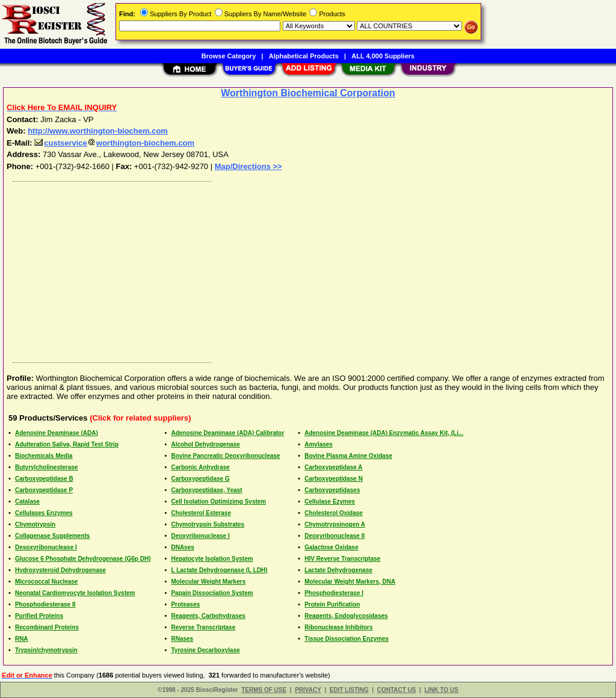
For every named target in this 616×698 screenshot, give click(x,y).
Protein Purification (332, 604)
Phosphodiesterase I (334, 593)
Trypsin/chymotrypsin (46, 650)
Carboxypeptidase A (333, 467)
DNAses (182, 547)
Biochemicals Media (44, 456)
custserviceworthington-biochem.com (114, 143)
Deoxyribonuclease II (334, 536)
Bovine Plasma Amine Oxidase (348, 456)
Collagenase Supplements (52, 536)
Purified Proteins (39, 616)
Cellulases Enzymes (44, 513)
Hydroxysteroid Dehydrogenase (60, 570)
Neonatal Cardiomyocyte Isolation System (75, 593)
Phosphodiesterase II (45, 604)
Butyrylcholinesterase (47, 467)
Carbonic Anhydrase (200, 467)
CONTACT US (397, 690)
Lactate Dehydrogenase (338, 570)
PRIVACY (308, 690)
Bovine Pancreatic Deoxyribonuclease (225, 456)
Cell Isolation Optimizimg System (218, 502)
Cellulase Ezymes (330, 502)
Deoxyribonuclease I (200, 536)
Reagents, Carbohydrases (208, 616)
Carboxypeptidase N (334, 479)
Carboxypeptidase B (44, 479)
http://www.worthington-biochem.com (98, 131)
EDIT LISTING (349, 690)
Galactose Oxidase (331, 547)
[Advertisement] (309, 269)
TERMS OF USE (264, 690)
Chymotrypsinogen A (335, 524)
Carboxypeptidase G (200, 479)
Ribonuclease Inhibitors (338, 627)
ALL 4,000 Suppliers (383, 56)
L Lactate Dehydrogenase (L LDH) (219, 570)
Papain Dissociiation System (212, 593)
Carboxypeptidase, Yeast (206, 490)
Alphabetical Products (304, 56)
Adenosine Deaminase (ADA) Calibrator (227, 433)
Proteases (185, 604)
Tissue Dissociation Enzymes (346, 639)
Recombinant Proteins (47, 627)
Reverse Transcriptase (203, 627)
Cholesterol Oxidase (334, 513)
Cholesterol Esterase (201, 513)
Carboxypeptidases (332, 490)
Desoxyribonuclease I (46, 547)
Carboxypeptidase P (44, 490)
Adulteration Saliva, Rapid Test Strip (67, 444)
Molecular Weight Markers (208, 582)
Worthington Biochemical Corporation (308, 93)
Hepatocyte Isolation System (212, 559)
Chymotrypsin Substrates (208, 524)
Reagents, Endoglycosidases (346, 616)
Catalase (27, 502)
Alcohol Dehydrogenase (205, 444)
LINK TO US (441, 690)
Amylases (319, 444)
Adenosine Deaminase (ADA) (57, 433)
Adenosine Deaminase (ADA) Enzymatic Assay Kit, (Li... (384, 433)
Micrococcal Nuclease (47, 582)
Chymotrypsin (35, 524)
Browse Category (229, 56)
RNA (22, 639)
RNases (182, 639)
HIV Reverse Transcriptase (342, 559)
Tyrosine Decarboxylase (205, 650)
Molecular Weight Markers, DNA (350, 582)
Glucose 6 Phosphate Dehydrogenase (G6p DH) (83, 559)
